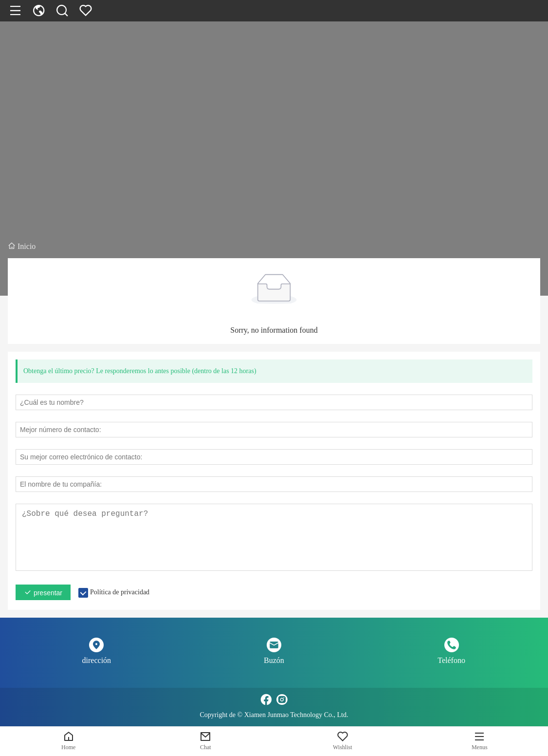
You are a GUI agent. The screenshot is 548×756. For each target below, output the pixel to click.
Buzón (274, 660)
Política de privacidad (120, 592)
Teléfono (451, 660)
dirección (97, 660)
